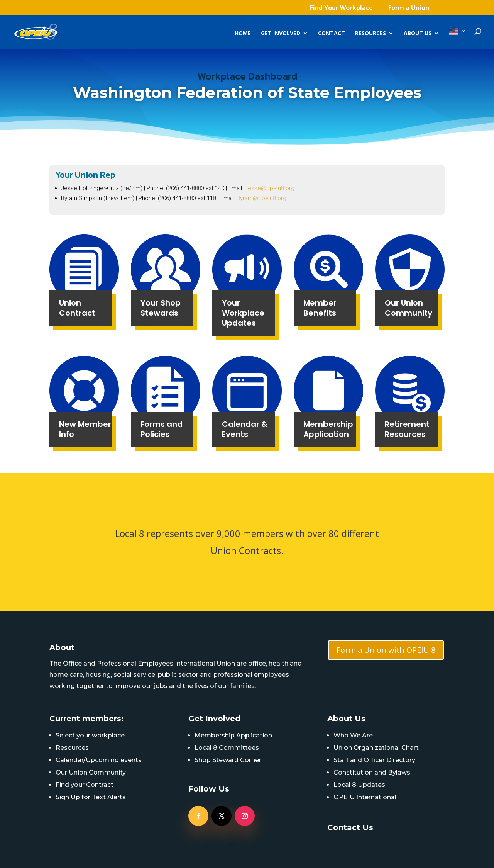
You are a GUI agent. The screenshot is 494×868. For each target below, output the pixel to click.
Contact (332, 34)
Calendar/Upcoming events (99, 760)
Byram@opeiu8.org (261, 198)
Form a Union (409, 8)
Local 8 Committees (227, 748)
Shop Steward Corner (228, 760)
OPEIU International (365, 797)
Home (243, 34)
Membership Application (233, 735)
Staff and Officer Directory (374, 760)
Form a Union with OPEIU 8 (386, 650)
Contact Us (350, 827)
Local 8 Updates (359, 785)
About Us (418, 34)
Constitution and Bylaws (372, 772)
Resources (370, 34)
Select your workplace (90, 735)
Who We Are (353, 735)
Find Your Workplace (341, 8)
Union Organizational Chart (376, 748)
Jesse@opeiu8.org (270, 188)
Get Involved (281, 34)
